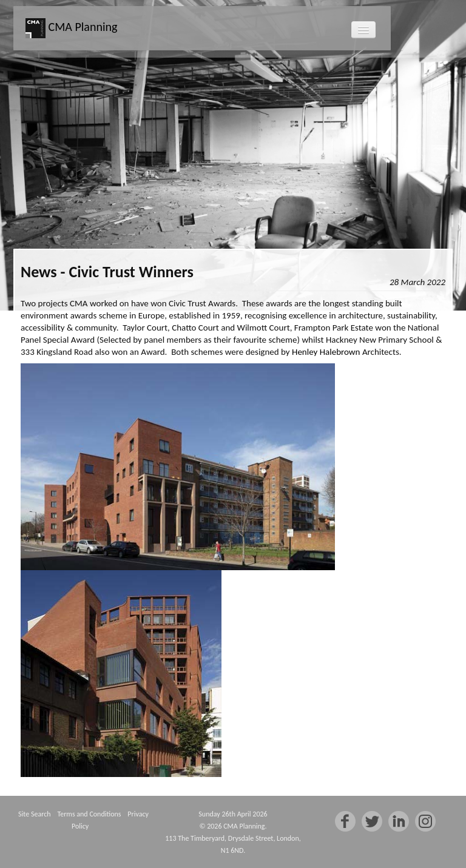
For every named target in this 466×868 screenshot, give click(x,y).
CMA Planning (71, 28)
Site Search (34, 814)
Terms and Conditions (89, 814)
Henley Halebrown (326, 352)
